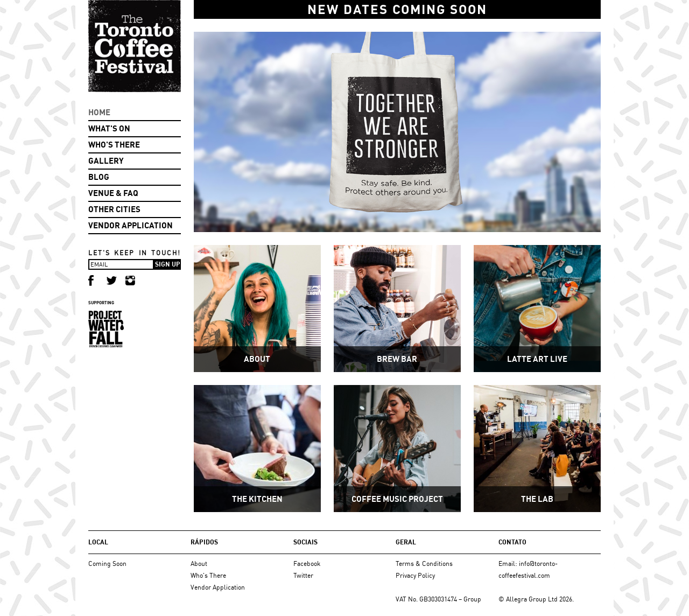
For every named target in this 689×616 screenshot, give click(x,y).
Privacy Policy (415, 575)
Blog (99, 177)
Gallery (106, 161)
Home (99, 112)
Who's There (114, 145)
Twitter (303, 575)
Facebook (307, 563)
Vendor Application (131, 225)
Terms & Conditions (424, 563)
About (199, 563)
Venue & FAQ (113, 193)
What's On (109, 128)
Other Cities (114, 209)
